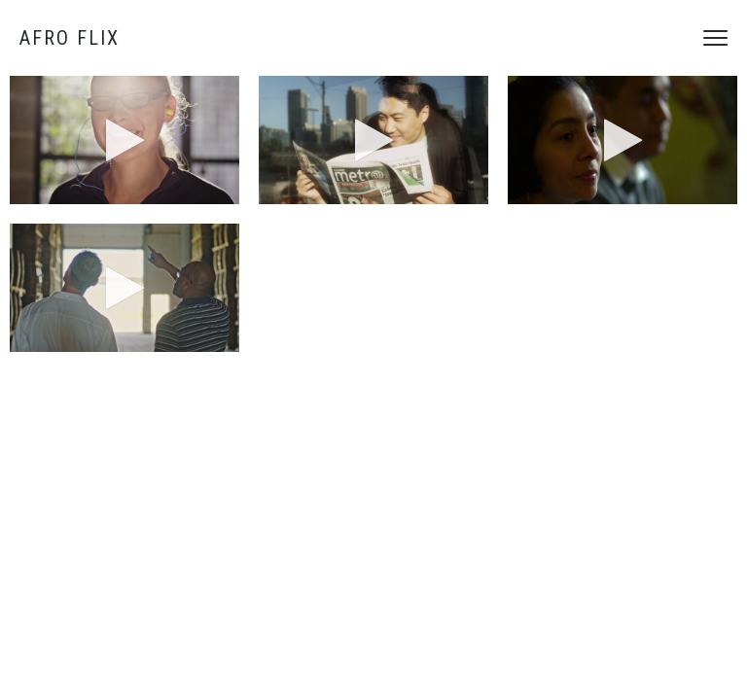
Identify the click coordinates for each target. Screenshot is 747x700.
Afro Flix (70, 38)
